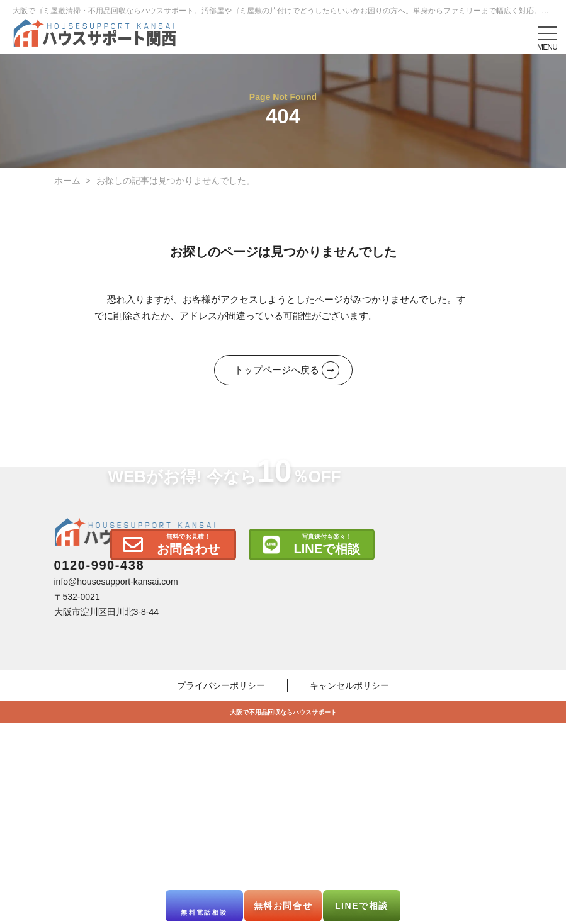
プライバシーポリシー (221, 853)
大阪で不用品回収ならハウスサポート (283, 880)
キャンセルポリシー (349, 853)
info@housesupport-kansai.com (116, 749)
